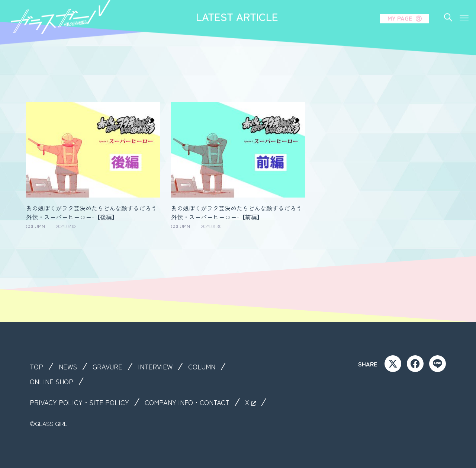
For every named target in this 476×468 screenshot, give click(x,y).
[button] (464, 10)
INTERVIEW (161, 366)
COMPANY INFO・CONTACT (196, 402)
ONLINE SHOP (53, 381)
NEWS (70, 366)
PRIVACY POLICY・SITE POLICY (82, 402)
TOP (37, 366)
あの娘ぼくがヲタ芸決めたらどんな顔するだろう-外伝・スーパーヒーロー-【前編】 (238, 212)
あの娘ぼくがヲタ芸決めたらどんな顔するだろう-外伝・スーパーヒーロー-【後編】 (93, 212)
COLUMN (210, 366)
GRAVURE (111, 366)
